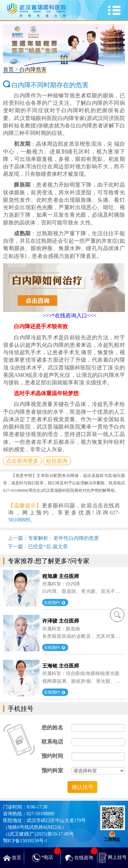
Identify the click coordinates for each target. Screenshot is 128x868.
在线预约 (55, 602)
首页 (8, 69)
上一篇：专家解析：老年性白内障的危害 (53, 538)
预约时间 (52, 756)
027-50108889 (41, 814)
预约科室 (52, 770)
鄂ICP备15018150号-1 (25, 841)
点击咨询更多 (22, 461)
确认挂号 (82, 787)
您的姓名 (52, 728)
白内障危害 (33, 69)
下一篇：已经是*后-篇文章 (38, 546)
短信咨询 (57, 461)
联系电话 (52, 742)
